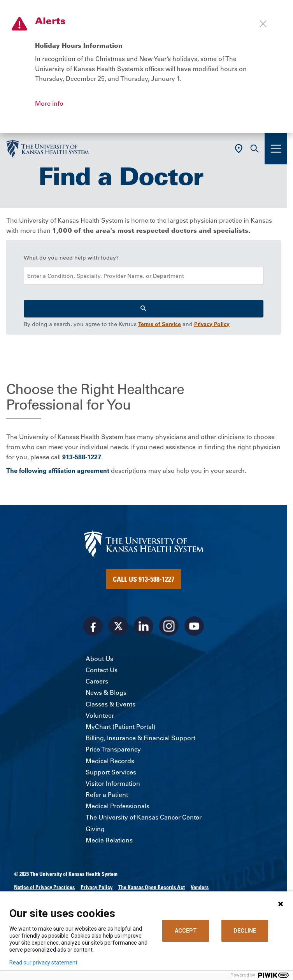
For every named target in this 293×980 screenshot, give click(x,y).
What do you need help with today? (71, 258)
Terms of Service (160, 324)
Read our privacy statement (43, 963)
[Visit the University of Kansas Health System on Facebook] (93, 626)
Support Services (111, 772)
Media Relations (109, 840)
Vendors (200, 887)
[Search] (144, 309)
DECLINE (245, 931)
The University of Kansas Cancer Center (144, 817)
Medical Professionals (118, 806)
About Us (99, 659)
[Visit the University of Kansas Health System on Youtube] (194, 626)
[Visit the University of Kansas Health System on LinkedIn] (144, 626)
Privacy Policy (212, 324)
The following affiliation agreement (58, 471)
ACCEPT (186, 931)
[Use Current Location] (239, 149)
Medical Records (110, 761)
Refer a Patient (107, 795)
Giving (95, 829)
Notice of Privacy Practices (44, 887)
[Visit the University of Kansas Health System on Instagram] (169, 626)
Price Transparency (113, 749)
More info (49, 103)
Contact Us (102, 670)
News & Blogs (106, 692)
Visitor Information (113, 783)
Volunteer (100, 715)
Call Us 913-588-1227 (144, 579)
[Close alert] (263, 24)
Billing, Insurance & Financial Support (140, 738)
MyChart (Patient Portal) (120, 727)
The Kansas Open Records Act (152, 887)
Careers (97, 681)
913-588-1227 (82, 457)
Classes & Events (111, 704)
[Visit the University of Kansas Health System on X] (118, 626)
